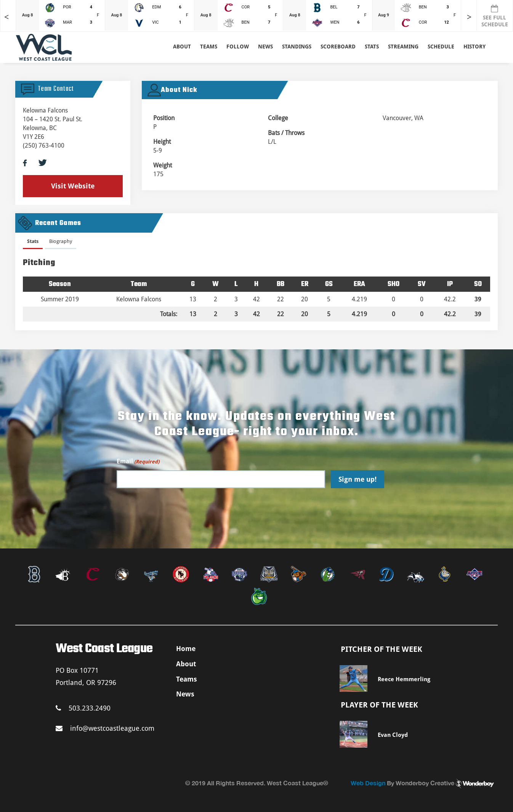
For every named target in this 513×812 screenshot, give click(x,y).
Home (186, 649)
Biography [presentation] (61, 241)
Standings (297, 47)
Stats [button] (372, 47)
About (182, 47)
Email (138, 462)
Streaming (403, 47)
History (475, 47)
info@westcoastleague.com (105, 728)
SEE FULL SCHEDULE (495, 16)
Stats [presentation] (33, 241)
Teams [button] (209, 47)
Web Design (368, 783)
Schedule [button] (441, 47)
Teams (187, 679)
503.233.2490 (83, 708)
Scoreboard (338, 47)
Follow (238, 47)
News (265, 47)
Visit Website (73, 186)
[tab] (33, 243)
